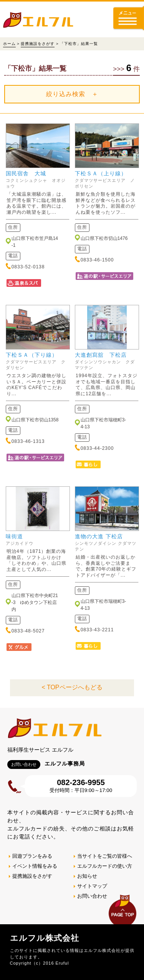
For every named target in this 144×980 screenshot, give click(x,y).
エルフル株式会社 (45, 938)
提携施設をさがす (38, 44)
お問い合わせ (92, 896)
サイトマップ (92, 886)
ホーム (9, 44)
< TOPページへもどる (72, 687)
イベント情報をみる (35, 866)
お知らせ (87, 876)
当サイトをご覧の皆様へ (105, 856)
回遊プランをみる (32, 856)
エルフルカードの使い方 (105, 866)
